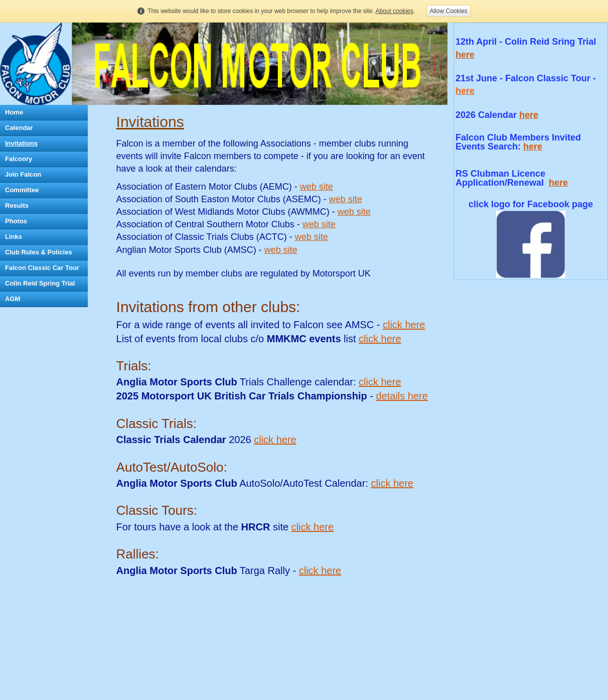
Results (17, 205)
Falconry (19, 159)
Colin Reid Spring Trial (40, 283)
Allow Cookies (448, 11)
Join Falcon (23, 174)
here (529, 115)
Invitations (21, 143)
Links (14, 237)
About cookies (394, 11)
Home (14, 112)
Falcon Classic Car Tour (42, 268)
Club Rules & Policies (39, 252)
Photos (16, 221)
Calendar (19, 128)
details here (402, 396)
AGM (13, 299)
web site (317, 187)
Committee (22, 190)
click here (404, 325)
